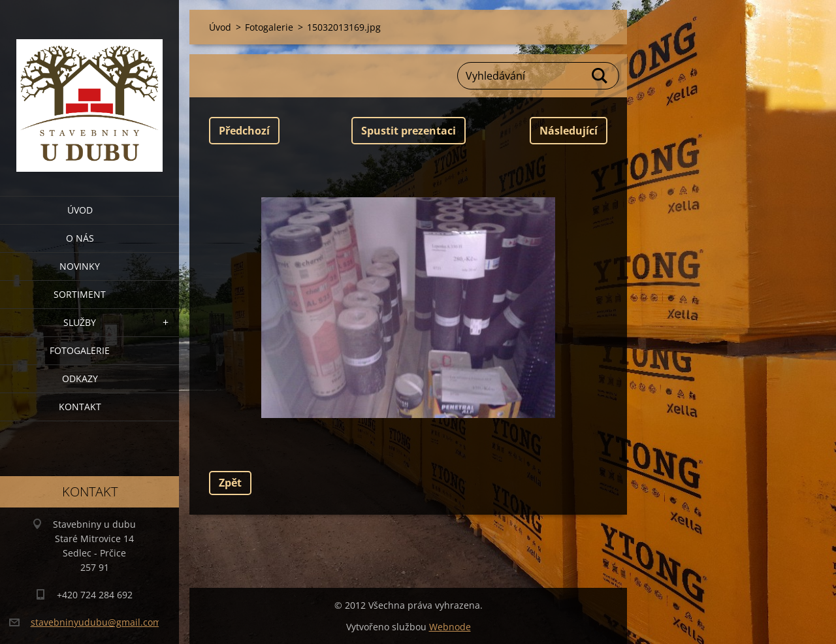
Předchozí (244, 131)
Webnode (450, 627)
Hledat (600, 76)
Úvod (80, 210)
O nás (80, 238)
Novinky (80, 266)
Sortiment (80, 294)
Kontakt (80, 407)
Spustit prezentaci (409, 131)
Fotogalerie (80, 350)
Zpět (230, 483)
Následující (569, 131)
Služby (80, 322)
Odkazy (80, 378)
